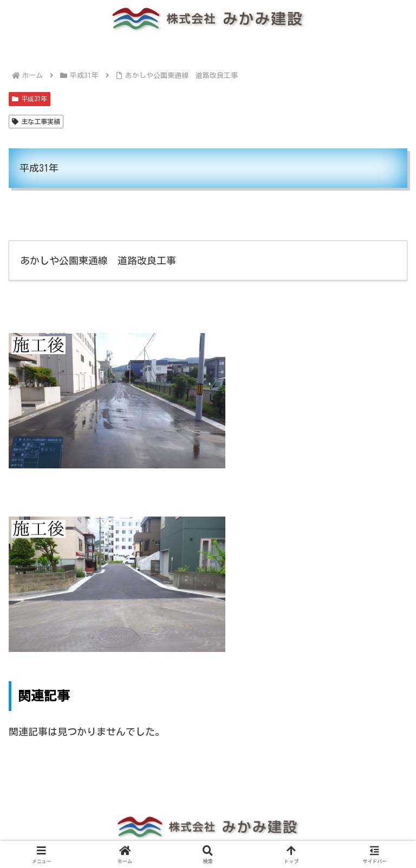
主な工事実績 (36, 122)
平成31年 (30, 99)
